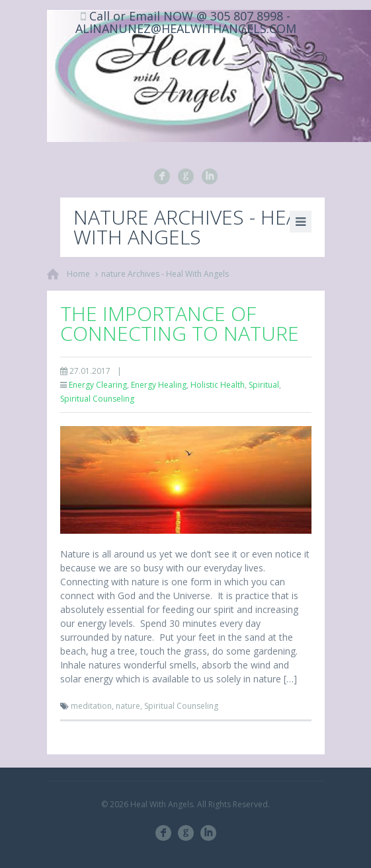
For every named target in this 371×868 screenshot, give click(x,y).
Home (78, 274)
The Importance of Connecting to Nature (180, 323)
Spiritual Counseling (97, 399)
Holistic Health (218, 385)
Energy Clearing (98, 385)
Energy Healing (159, 385)
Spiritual (264, 385)
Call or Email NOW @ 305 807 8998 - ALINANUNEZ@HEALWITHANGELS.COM (186, 22)
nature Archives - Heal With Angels (165, 274)
